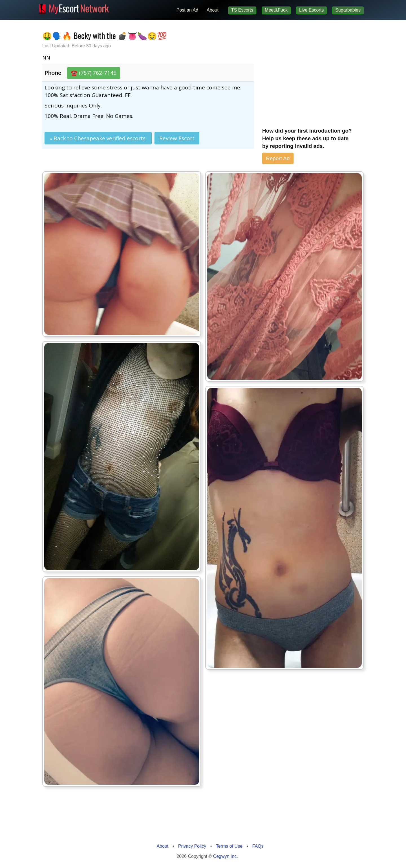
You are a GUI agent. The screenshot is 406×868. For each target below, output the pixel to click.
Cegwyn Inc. (226, 856)
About (213, 10)
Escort (79, 7)
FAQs (258, 846)
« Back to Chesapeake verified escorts (98, 138)
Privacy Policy (192, 846)
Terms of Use (229, 846)
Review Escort (177, 138)
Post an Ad (187, 10)
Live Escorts (311, 10)
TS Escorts (242, 10)
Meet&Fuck (276, 10)
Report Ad (278, 158)
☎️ (94, 73)
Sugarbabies (348, 10)
